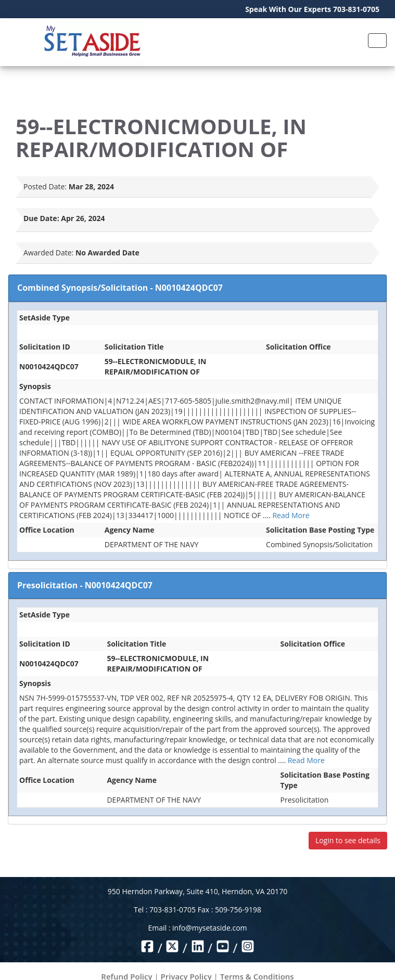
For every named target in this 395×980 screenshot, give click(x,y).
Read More (291, 515)
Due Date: (41, 218)
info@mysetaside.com (209, 928)
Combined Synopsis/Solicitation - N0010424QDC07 (120, 288)
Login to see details (348, 840)
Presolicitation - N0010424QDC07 (85, 585)
